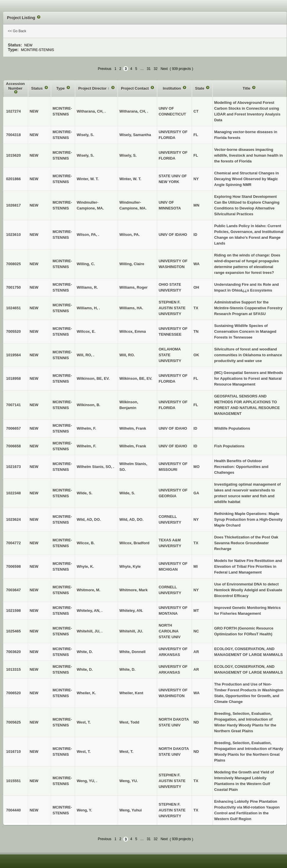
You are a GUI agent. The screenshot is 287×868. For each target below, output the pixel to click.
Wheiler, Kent (131, 693)
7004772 (13, 543)
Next (164, 69)
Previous (105, 69)
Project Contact (135, 88)
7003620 (13, 652)
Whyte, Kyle (130, 566)
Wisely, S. (128, 155)
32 (156, 69)
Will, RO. (127, 355)
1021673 (13, 467)
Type (61, 88)
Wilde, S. (127, 493)
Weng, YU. (129, 781)
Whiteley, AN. (131, 611)
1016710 (13, 752)
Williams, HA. (131, 308)
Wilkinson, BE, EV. (136, 378)
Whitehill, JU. (131, 631)
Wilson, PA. (130, 235)
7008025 (13, 264)
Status (38, 88)
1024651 (13, 308)
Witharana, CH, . (134, 111)
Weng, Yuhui (131, 810)
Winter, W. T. (130, 179)
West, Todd (129, 722)
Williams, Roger (133, 287)
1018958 (13, 378)
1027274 (13, 111)
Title (247, 88)
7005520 (13, 331)
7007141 (13, 405)
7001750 (13, 287)
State (200, 88)
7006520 (13, 693)
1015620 (13, 155)
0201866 (13, 179)
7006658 (13, 446)
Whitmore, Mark (134, 590)
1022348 (13, 493)
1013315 (13, 669)
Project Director (93, 88)
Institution (172, 88)
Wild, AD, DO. (131, 519)
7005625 (13, 722)
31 (149, 69)
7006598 (13, 566)
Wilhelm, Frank (133, 428)
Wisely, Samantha (135, 135)
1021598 (13, 611)
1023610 (13, 235)
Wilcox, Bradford (135, 543)
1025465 (13, 631)
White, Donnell (132, 652)
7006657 (13, 428)
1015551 (13, 781)
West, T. (126, 752)
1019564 (13, 355)
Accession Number (16, 86)
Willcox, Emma (133, 331)
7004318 (13, 135)
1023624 (13, 519)
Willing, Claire (132, 264)
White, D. (128, 669)
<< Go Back (17, 31)
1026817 (13, 205)
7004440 (13, 810)
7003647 (13, 590)
